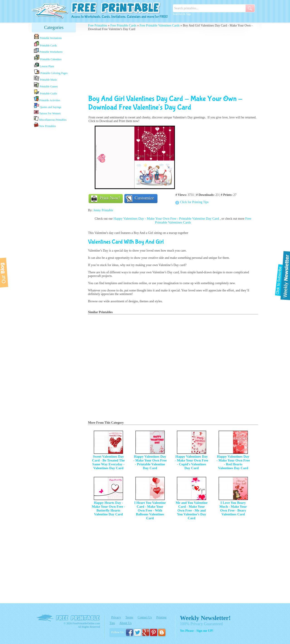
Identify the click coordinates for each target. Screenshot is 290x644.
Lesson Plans (44, 65)
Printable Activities (47, 99)
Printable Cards (45, 44)
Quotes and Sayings (48, 106)
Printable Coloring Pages (51, 72)
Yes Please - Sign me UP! (197, 631)
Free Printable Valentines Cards (160, 25)
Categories (54, 27)
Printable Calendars (48, 58)
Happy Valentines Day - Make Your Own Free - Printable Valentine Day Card (167, 219)
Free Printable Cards (123, 25)
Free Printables (98, 25)
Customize (144, 198)
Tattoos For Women (47, 112)
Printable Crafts (46, 92)
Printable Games (46, 85)
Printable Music (46, 79)
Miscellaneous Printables (50, 119)
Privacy (116, 617)
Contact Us (145, 617)
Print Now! (110, 198)
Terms (129, 617)
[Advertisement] (54, 200)
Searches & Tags (182, 14)
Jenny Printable (103, 210)
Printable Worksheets (48, 51)
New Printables (45, 125)
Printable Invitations (48, 37)
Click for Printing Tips (194, 202)
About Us (126, 623)
